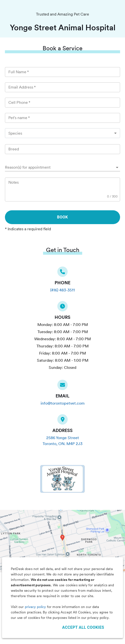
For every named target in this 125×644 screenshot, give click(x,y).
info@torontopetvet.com (63, 403)
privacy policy (35, 607)
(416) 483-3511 (62, 290)
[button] (62, 167)
